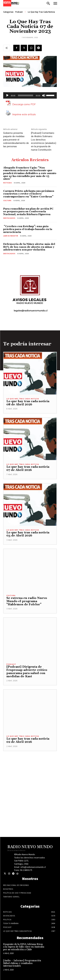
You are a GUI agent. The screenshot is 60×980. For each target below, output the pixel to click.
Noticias (7, 183)
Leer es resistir (11, 236)
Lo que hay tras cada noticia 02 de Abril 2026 (28, 740)
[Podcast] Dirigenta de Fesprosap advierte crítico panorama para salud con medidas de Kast (27, 672)
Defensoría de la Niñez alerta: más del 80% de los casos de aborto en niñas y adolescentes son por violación (29, 247)
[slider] (26, 95)
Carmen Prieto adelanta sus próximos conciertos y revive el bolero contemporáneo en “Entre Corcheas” (29, 194)
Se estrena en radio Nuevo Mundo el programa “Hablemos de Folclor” (27, 601)
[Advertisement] (30, 781)
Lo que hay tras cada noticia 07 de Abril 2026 (28, 468)
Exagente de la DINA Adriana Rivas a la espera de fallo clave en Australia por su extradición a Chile (24, 947)
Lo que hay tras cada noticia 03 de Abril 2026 (28, 534)
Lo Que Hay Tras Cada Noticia (41, 12)
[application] (30, 95)
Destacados (9, 218)
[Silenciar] (44, 95)
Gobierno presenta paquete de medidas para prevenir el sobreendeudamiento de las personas (16, 140)
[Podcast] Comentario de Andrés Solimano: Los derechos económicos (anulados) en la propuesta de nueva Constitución (44, 141)
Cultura (7, 201)
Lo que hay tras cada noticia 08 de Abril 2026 (28, 403)
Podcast (19, 12)
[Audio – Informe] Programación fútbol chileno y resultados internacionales (22, 963)
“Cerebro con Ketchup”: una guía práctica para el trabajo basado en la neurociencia (28, 229)
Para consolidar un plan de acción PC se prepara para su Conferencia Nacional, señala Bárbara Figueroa (28, 212)
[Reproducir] (7, 95)
